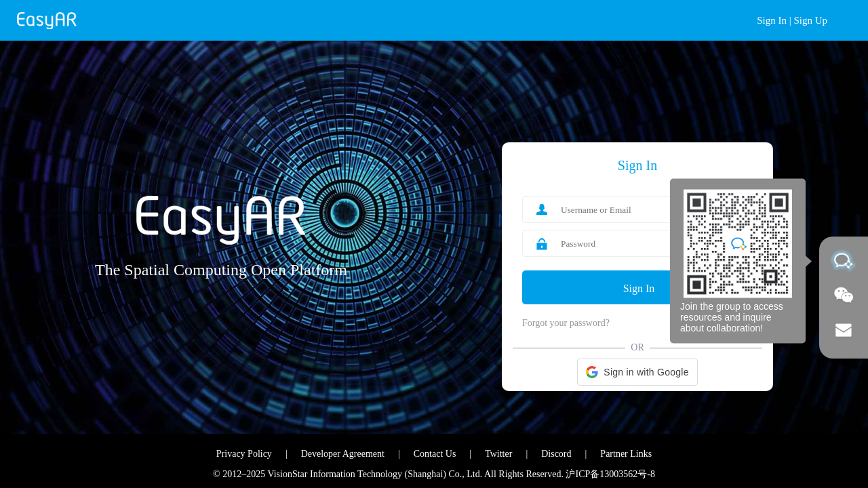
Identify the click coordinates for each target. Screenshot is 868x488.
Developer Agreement (343, 454)
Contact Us (435, 454)
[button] (637, 372)
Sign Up (810, 20)
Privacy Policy (244, 454)
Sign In (772, 20)
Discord (556, 454)
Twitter (498, 454)
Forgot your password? (566, 323)
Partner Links (626, 454)
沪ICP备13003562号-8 (610, 474)
